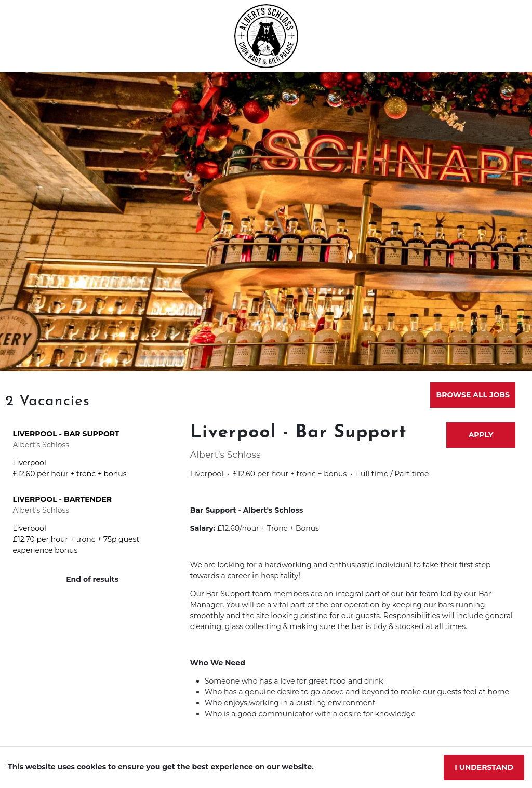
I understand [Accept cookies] (484, 767)
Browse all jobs (473, 395)
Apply (481, 435)
